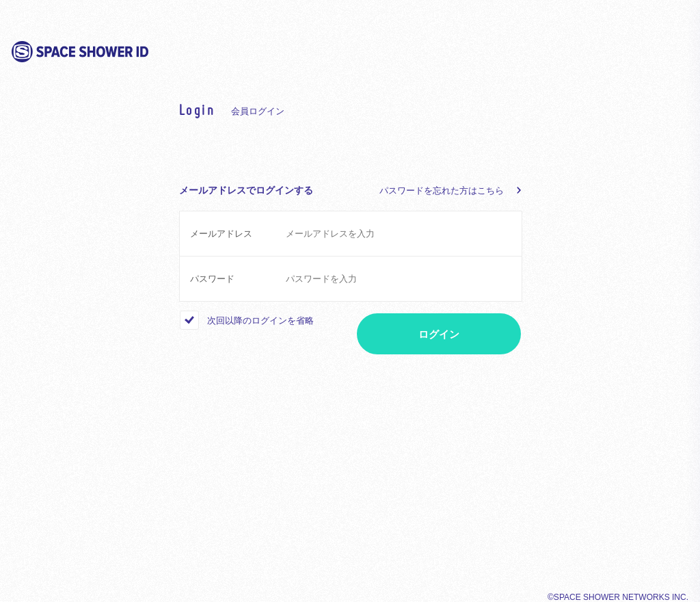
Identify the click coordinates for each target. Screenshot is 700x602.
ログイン (439, 334)
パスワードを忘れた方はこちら (442, 191)
